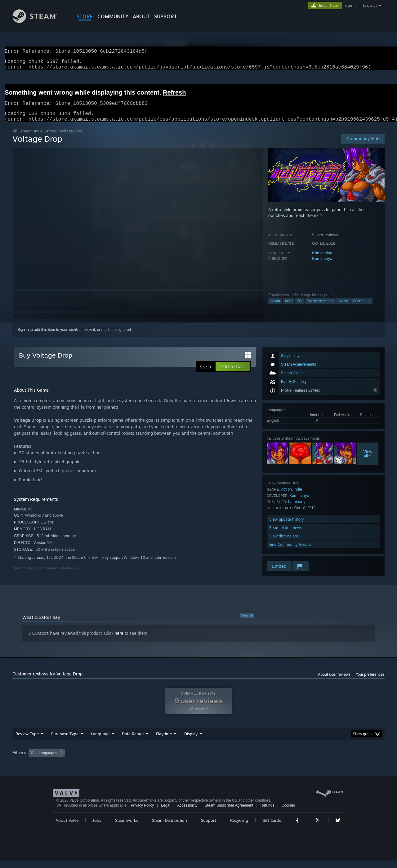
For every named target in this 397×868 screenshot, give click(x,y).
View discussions (284, 543)
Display (191, 741)
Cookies (288, 813)
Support (209, 828)
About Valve (67, 828)
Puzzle (358, 308)
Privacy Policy (142, 813)
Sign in (23, 337)
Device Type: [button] (330, 760)
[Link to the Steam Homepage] (40, 21)
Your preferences (370, 682)
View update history (287, 527)
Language (100, 741)
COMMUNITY (113, 16)
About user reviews (334, 682)
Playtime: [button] (154, 760)
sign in (350, 6)
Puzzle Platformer (320, 308)
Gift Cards (272, 828)
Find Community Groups (290, 552)
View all (247, 623)
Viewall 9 (368, 461)
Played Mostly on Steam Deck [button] (199, 760)
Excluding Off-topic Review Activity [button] (106, 760)
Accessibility (187, 813)
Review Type (27, 741)
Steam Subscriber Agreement (229, 813)
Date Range (133, 741)
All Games (21, 138)
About (141, 16)
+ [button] (369, 308)
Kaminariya (322, 260)
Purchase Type (65, 741)
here (119, 641)
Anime (343, 308)
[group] (198, 761)
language (370, 6)
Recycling (239, 828)
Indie (289, 308)
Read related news (285, 535)
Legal (165, 813)
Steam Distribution (170, 828)
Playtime (164, 741)
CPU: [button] (283, 760)
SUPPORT (166, 16)
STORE (85, 16)
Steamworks (127, 828)
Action (275, 308)
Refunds (268, 813)
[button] (233, 374)
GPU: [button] (303, 760)
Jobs (97, 828)
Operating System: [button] (251, 760)
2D (299, 308)
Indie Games (45, 138)
